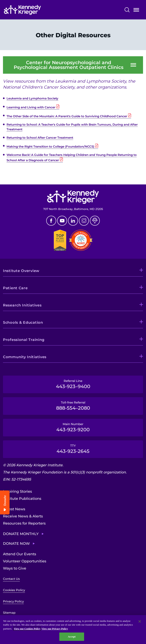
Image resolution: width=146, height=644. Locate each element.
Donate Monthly (21, 534)
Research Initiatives (22, 305)
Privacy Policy (13, 601)
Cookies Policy (14, 590)
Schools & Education (23, 322)
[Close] (140, 621)
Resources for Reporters (24, 523)
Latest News (14, 509)
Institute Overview (21, 271)
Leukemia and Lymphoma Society (32, 98)
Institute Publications (22, 499)
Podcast (95, 221)
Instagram (84, 221)
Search (127, 10)
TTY (73, 449)
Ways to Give (15, 568)
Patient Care (15, 288)
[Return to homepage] (34, 10)
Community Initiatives (25, 357)
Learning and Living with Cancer (31, 107)
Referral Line (73, 384)
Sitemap (9, 613)
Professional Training (24, 340)
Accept (72, 637)
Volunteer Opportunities (25, 561)
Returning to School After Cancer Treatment (40, 138)
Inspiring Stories (17, 491)
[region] (73, 630)
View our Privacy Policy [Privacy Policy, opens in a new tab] (55, 629)
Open (136, 11)
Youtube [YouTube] (62, 221)
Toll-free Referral (73, 406)
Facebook (51, 221)
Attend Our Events (20, 554)
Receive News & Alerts (23, 516)
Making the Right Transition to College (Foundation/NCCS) (50, 146)
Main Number (73, 427)
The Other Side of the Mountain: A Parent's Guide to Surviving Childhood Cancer (67, 116)
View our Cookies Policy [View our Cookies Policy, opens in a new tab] (27, 629)
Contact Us (11, 579)
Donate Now (16, 544)
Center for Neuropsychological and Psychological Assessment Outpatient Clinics (69, 65)
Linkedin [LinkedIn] (73, 221)
